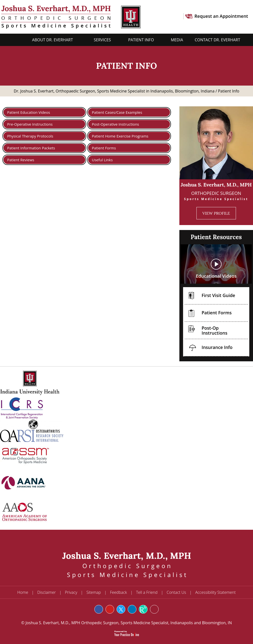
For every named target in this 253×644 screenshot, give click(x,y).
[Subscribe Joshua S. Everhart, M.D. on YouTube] (110, 609)
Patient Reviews (21, 160)
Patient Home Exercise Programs (120, 136)
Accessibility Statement (215, 592)
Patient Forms (104, 148)
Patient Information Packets (31, 148)
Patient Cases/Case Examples (117, 112)
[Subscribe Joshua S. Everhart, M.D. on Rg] (143, 609)
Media (177, 40)
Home (17, 40)
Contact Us (177, 592)
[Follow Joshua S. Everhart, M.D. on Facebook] (99, 609)
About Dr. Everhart (53, 40)
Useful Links (102, 160)
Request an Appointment (221, 16)
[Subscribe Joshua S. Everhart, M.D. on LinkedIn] (132, 609)
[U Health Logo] (129, 17)
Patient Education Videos (29, 112)
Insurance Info (209, 348)
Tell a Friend (147, 592)
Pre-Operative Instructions (30, 124)
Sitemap (94, 592)
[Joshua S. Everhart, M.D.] (59, 17)
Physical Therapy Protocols (30, 136)
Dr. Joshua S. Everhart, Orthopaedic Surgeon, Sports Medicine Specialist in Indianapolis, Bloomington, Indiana (114, 91)
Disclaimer (47, 592)
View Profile (216, 213)
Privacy (71, 592)
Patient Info (142, 40)
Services (102, 40)
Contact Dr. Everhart (217, 40)
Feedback (118, 592)
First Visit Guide (210, 296)
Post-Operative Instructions (116, 124)
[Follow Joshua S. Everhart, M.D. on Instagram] (154, 609)
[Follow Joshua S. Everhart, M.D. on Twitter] (121, 609)
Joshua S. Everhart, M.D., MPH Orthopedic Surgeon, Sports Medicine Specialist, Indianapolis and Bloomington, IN (128, 623)
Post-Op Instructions (206, 329)
